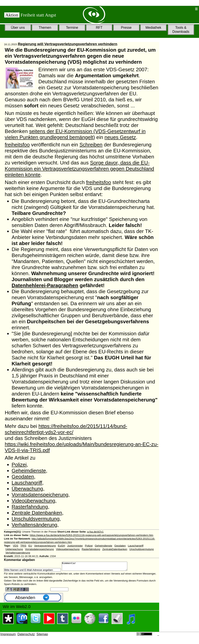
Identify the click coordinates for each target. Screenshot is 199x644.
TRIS (23, 546)
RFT (99, 28)
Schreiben (91, 145)
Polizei (19, 465)
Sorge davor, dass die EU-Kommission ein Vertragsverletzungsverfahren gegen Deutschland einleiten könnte (79, 169)
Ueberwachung (14, 549)
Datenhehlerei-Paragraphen (45, 285)
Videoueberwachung (68, 549)
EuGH (61, 546)
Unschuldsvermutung (36, 519)
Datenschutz (26, 636)
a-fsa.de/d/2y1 (95, 532)
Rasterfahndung (30, 507)
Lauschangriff (27, 483)
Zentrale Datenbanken (37, 513)
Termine (72, 28)
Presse (126, 28)
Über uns (18, 28)
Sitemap (42, 636)
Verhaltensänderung (34, 525)
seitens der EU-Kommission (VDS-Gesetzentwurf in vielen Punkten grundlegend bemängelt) (75, 134)
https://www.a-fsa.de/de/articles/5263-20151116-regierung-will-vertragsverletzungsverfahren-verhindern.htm (92, 535)
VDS (15, 546)
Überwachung (27, 489)
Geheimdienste (29, 471)
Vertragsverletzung (45, 546)
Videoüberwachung (33, 501)
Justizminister (75, 546)
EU (30, 546)
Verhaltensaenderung (18, 553)
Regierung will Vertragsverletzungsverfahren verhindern (68, 44)
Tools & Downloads (181, 30)
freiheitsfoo (17, 145)
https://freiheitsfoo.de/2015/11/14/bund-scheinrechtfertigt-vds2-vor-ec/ (66, 429)
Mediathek (153, 28)
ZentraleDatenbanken (115, 549)
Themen (45, 28)
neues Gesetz (120, 137)
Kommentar (98, 567)
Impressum (8, 636)
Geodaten (23, 477)
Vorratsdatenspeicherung (40, 495)
